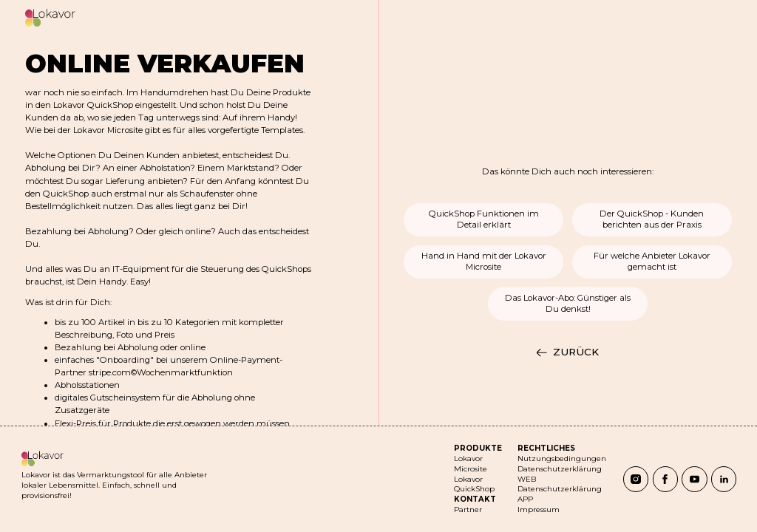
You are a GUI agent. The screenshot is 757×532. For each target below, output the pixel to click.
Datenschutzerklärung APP (560, 494)
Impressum (539, 509)
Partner (468, 509)
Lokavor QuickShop (474, 484)
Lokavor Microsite (471, 464)
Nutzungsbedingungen (562, 458)
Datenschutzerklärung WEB (560, 474)
